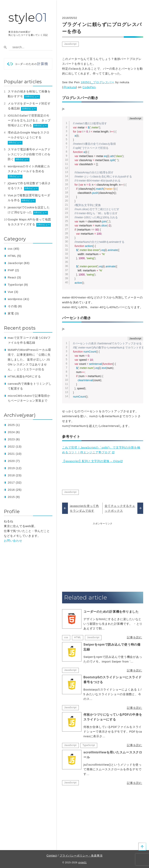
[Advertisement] (103, 553)
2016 (11, 490)
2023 (11, 439)
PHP (11, 270)
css (66, 637)
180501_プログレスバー (98, 82)
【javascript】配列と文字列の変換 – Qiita (91, 461)
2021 (11, 454)
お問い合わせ (13, 541)
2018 (11, 475)
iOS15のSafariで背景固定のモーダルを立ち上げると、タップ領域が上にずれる (29, 120)
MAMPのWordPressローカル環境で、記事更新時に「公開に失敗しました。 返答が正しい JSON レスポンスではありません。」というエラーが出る (29, 359)
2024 (11, 432)
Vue (10, 292)
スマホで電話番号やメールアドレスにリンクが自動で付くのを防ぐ (29, 154)
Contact (52, 856)
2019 (11, 468)
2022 (11, 446)
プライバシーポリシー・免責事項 (81, 856)
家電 (11, 313)
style (28, 17)
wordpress (15, 299)
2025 (11, 425)
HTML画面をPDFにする (24, 376)
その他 (12, 306)
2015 (11, 497)
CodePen (89, 87)
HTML (78, 637)
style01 (82, 863)
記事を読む (135, 637)
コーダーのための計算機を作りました (111, 612)
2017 (11, 482)
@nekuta (70, 87)
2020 (11, 461)
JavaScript (70, 44)
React (12, 277)
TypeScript (89, 745)
